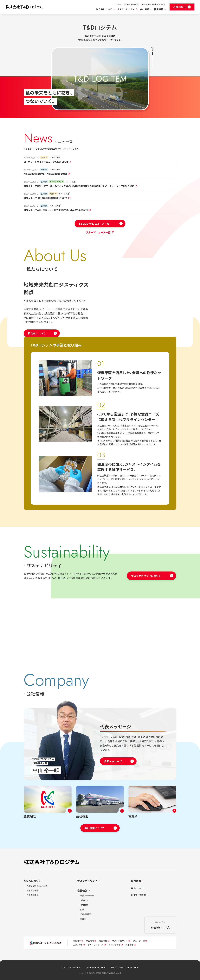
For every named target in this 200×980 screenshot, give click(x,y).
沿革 (82, 910)
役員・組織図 (86, 914)
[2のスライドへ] (152, 58)
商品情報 (90, 941)
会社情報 (145, 9)
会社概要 (84, 905)
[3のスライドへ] (152, 62)
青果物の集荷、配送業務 (37, 886)
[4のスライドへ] (152, 66)
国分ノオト (78, 945)
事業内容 (77, 941)
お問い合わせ (139, 895)
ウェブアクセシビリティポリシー (124, 967)
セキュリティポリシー (70, 967)
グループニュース (96, 945)
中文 (167, 927)
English (155, 927)
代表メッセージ (87, 896)
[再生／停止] (152, 49)
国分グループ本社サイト (152, 4)
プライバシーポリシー (95, 967)
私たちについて (104, 9)
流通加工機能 (32, 890)
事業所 (83, 919)
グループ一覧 (130, 4)
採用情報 (159, 9)
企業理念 (84, 900)
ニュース (118, 4)
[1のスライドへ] (152, 53)
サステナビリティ (126, 9)
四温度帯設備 (32, 895)
